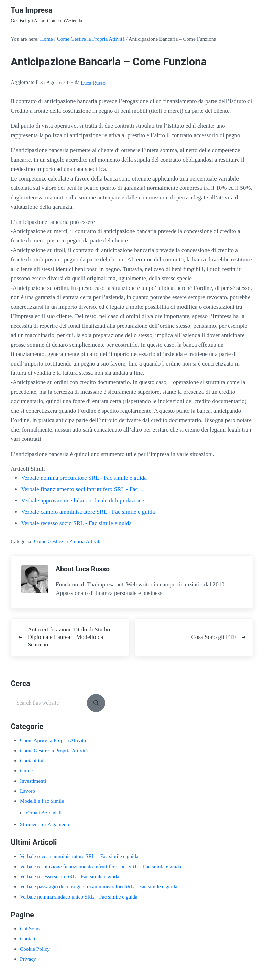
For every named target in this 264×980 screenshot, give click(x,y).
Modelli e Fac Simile (42, 801)
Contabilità (32, 760)
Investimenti (33, 781)
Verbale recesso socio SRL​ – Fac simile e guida (70, 876)
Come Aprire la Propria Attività (53, 740)
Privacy (28, 959)
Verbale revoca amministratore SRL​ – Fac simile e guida (79, 856)
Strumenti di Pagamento (45, 824)
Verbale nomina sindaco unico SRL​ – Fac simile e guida (79, 897)
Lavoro (27, 791)
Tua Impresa (31, 10)
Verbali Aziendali (43, 812)
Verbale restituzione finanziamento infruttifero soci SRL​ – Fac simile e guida (101, 866)
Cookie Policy (35, 949)
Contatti (28, 939)
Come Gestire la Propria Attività (68, 541)
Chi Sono (30, 929)
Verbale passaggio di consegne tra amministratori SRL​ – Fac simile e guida (99, 886)
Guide (26, 770)
